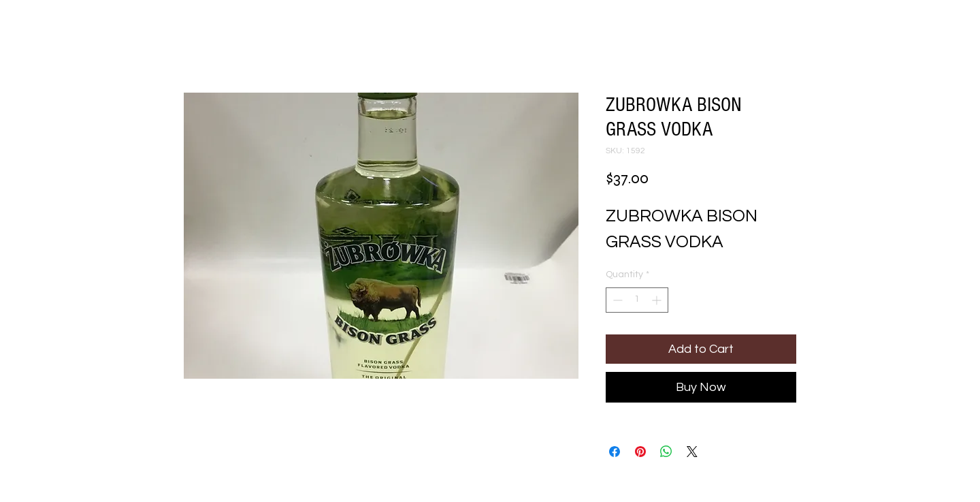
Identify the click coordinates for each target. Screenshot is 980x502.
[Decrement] (616, 300)
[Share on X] (692, 452)
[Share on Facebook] (615, 452)
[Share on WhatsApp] (666, 452)
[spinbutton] (637, 300)
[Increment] (658, 300)
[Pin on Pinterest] (640, 452)
